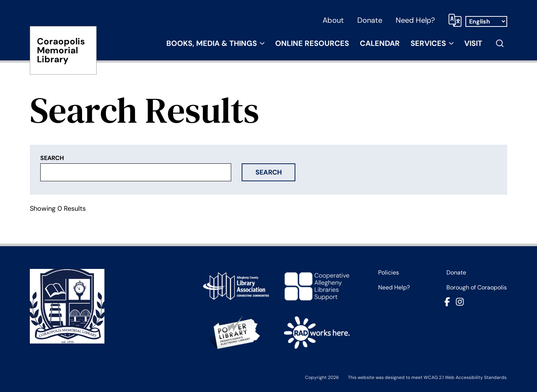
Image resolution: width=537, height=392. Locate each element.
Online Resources (312, 43)
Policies (389, 273)
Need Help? (415, 20)
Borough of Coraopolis (477, 288)
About (333, 20)
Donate (370, 20)
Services (428, 43)
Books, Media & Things (212, 43)
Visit (473, 43)
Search (269, 172)
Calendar (380, 43)
